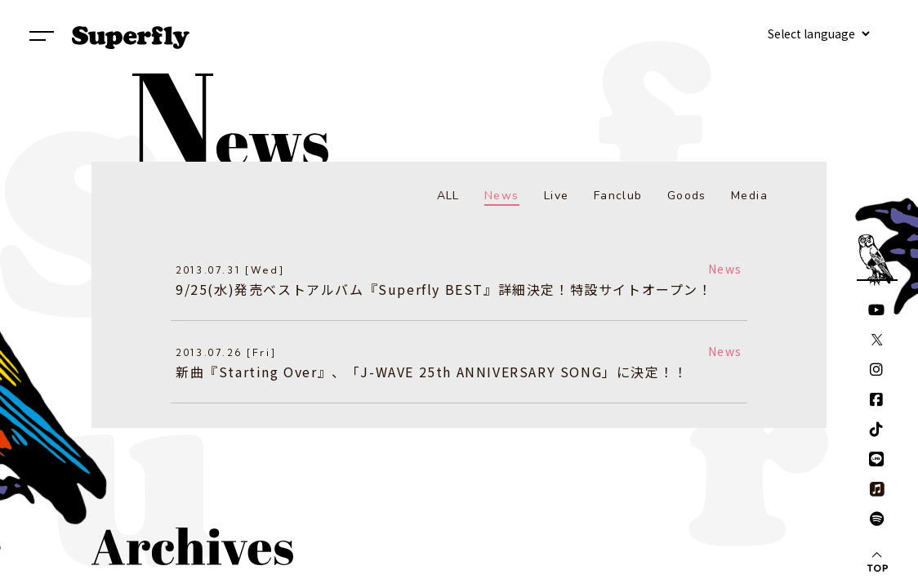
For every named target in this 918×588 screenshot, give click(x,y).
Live (557, 196)
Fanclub (618, 196)
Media (749, 196)
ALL (448, 196)
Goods (687, 196)
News (502, 196)
